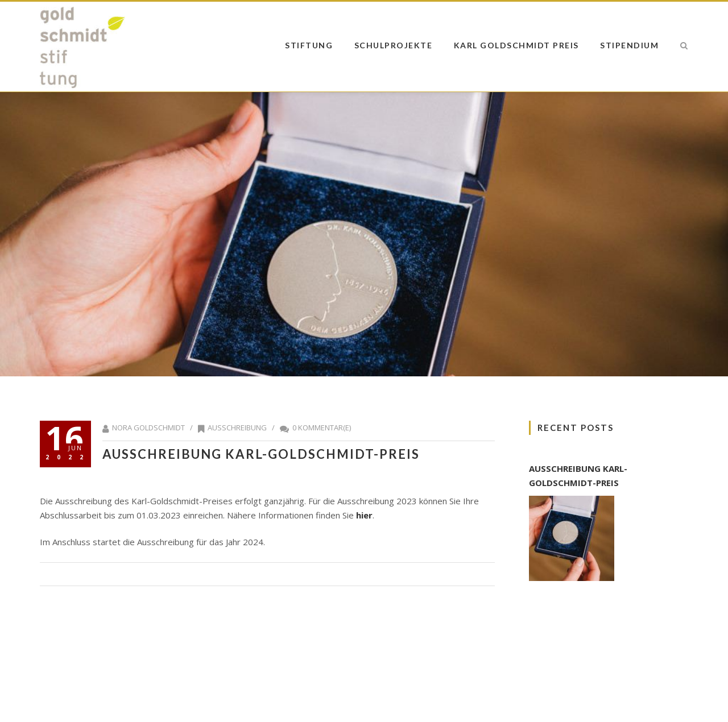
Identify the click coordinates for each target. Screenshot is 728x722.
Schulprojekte (394, 45)
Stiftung (309, 45)
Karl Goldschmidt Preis (516, 45)
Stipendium (629, 45)
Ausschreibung (237, 428)
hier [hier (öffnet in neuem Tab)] (364, 515)
